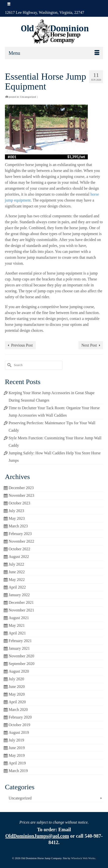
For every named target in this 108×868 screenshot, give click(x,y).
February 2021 (20, 641)
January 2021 (19, 648)
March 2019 (18, 771)
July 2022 (16, 564)
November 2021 (21, 610)
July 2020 (16, 679)
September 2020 (21, 664)
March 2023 (18, 526)
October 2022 (19, 549)
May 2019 (17, 755)
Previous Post (22, 345)
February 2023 (20, 534)
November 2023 (21, 495)
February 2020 (20, 717)
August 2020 (19, 671)
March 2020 (18, 710)
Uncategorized (28, 97)
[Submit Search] (9, 365)
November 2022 (21, 541)
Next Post (89, 345)
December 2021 (21, 602)
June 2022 (17, 572)
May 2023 (17, 518)
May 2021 (17, 625)
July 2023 (16, 511)
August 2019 (19, 732)
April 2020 (17, 702)
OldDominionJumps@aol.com (37, 836)
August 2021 (19, 618)
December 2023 (21, 488)
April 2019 (17, 763)
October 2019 (19, 725)
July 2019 (16, 740)
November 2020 (21, 656)
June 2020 (17, 687)
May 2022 (17, 580)
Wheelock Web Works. (83, 858)
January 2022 (19, 595)
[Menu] (54, 53)
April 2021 (17, 633)
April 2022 (17, 587)
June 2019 (17, 748)
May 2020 (17, 694)
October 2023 (19, 503)
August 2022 (19, 557)
